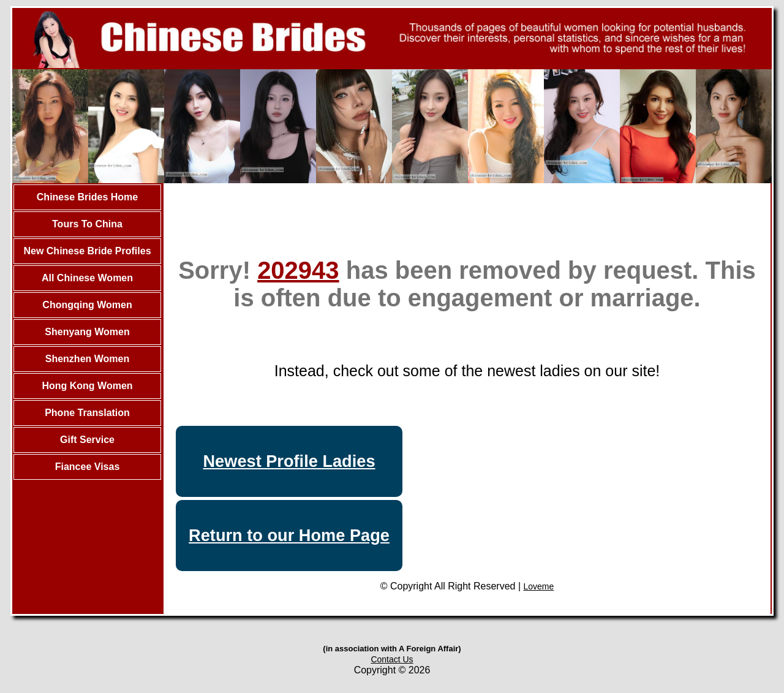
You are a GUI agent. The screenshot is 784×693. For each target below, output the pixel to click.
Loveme (539, 586)
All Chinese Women (87, 278)
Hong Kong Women (87, 386)
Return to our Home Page (289, 535)
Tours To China (87, 224)
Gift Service (87, 440)
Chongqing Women (87, 305)
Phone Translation (87, 413)
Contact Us (392, 659)
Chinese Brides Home (87, 197)
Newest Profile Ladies (289, 461)
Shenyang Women (87, 332)
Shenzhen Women (88, 359)
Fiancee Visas (88, 467)
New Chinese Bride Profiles (87, 251)
